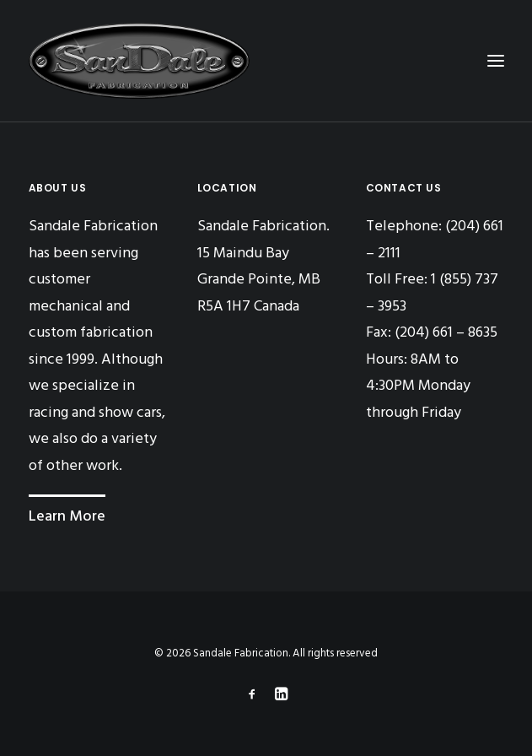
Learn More (67, 517)
